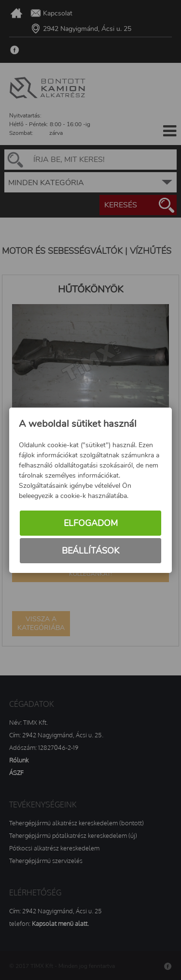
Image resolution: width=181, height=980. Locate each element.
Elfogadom (91, 523)
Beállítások (90, 551)
